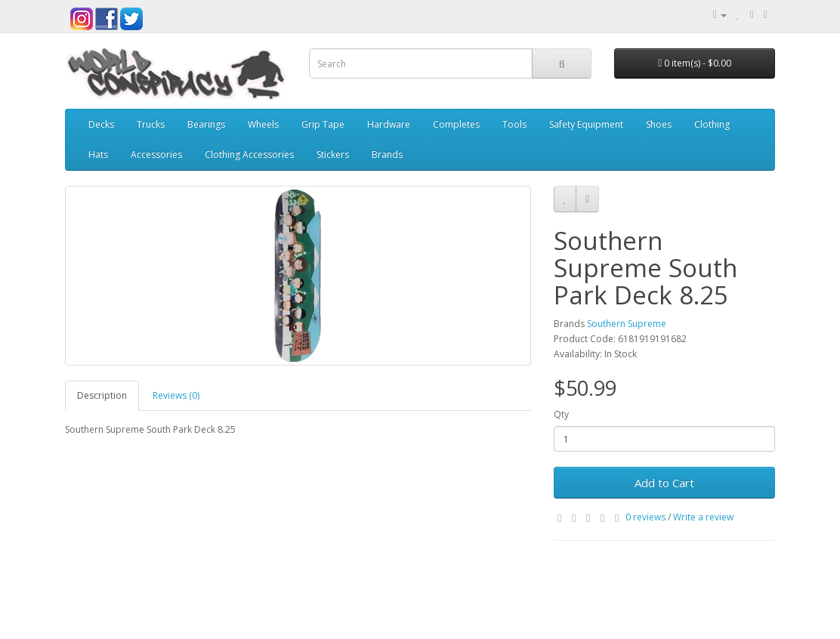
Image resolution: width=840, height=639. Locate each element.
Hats (98, 154)
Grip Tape (323, 124)
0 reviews (645, 517)
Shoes (659, 124)
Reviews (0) (176, 395)
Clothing (712, 124)
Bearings (206, 124)
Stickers (333, 154)
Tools (514, 124)
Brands (387, 154)
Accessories (156, 154)
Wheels (263, 124)
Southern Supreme (627, 324)
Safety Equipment (586, 124)
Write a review (703, 517)
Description (102, 395)
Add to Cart (664, 483)
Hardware (389, 124)
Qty (561, 414)
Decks (101, 124)
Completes (456, 124)
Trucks (151, 124)
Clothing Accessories (249, 154)
